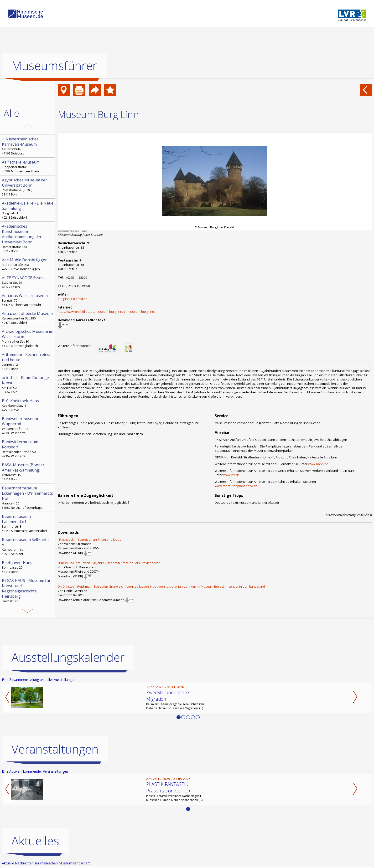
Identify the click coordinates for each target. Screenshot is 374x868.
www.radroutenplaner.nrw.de (236, 486)
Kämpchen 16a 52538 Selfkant (28, 546)
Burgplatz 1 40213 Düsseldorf (28, 210)
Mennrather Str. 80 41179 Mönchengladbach (28, 338)
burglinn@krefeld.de (73, 299)
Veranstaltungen (55, 749)
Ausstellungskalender (68, 657)
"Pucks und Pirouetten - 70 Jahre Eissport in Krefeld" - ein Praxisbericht (109, 563)
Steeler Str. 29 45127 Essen (28, 282)
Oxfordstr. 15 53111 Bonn (28, 472)
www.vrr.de (231, 475)
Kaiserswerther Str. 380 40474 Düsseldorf (28, 318)
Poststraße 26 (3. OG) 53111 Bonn (28, 187)
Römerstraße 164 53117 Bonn (28, 238)
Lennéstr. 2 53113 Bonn (28, 361)
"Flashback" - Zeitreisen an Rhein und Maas (89, 539)
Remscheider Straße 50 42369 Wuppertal (28, 449)
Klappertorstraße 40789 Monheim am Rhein (28, 166)
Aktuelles (35, 841)
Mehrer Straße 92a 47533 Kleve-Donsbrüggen (28, 264)
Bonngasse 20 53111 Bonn (28, 567)
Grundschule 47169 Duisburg (28, 146)
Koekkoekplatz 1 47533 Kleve (28, 405)
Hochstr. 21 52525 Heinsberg (28, 593)
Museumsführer (54, 66)
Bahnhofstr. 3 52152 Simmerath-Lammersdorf (28, 523)
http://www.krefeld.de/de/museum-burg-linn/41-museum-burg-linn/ (106, 312)
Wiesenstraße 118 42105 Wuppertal (28, 426)
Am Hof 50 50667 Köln (28, 385)
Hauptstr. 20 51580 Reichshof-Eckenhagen (28, 498)
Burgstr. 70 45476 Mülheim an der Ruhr (28, 300)
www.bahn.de (318, 464)
